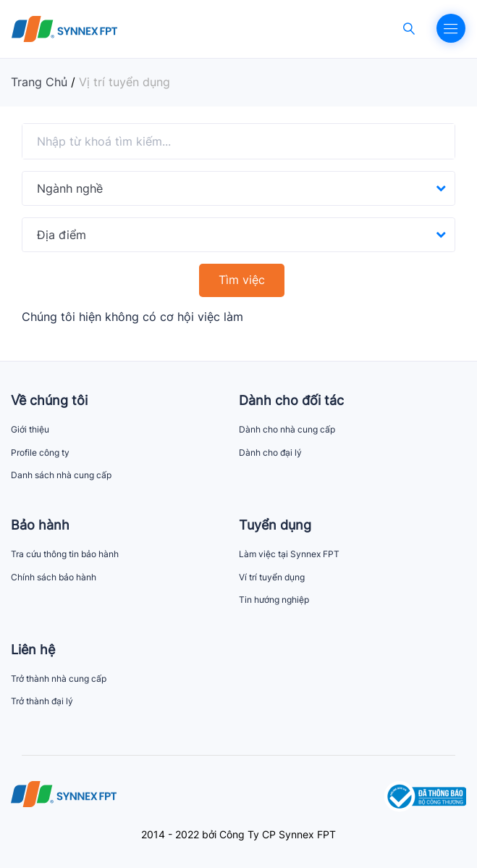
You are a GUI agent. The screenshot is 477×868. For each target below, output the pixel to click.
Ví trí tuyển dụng (272, 577)
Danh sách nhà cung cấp (61, 475)
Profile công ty (40, 452)
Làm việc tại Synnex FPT (289, 554)
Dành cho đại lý (270, 452)
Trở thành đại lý (42, 701)
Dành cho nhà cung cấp (287, 429)
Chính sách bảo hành (54, 577)
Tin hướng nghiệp (274, 600)
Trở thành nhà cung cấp (59, 679)
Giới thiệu (30, 429)
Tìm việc (242, 280)
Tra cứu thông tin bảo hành (65, 554)
